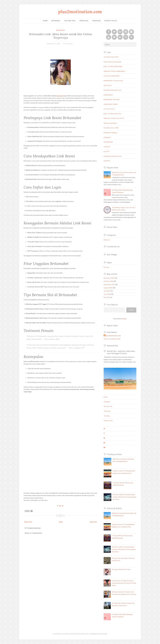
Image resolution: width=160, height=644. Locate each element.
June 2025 (107, 294)
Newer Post (28, 522)
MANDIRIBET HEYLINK (112, 100)
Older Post (93, 522)
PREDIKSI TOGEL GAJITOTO (114, 118)
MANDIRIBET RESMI (111, 104)
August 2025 (108, 288)
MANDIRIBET (108, 95)
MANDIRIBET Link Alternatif (113, 81)
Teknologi (84, 21)
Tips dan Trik (70, 21)
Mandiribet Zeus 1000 (111, 128)
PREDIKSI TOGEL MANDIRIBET (115, 71)
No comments (68, 44)
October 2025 (108, 281)
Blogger (124, 319)
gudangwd (107, 137)
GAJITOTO (108, 85)
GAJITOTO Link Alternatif (112, 62)
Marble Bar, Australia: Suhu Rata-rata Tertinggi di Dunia (121, 352)
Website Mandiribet (110, 123)
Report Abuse (112, 326)
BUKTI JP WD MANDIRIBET (113, 66)
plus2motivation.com (80, 12)
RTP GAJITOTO (109, 109)
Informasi (56, 21)
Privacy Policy (111, 21)
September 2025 (109, 284)
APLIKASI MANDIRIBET (112, 76)
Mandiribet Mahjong (110, 133)
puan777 (107, 151)
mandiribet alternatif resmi (112, 90)
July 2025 (107, 291)
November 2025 (109, 278)
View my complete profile (112, 339)
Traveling (96, 21)
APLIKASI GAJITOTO (111, 57)
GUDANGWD (108, 142)
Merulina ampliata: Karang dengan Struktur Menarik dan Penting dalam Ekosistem (124, 497)
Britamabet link (61, 96)
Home (45, 21)
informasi (61, 30)
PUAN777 (107, 147)
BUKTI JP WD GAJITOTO (112, 114)
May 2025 (107, 297)
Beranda (106, 267)
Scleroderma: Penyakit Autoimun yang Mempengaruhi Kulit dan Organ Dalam (124, 583)
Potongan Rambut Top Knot (121, 569)
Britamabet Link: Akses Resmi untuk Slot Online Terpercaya (61, 36)
